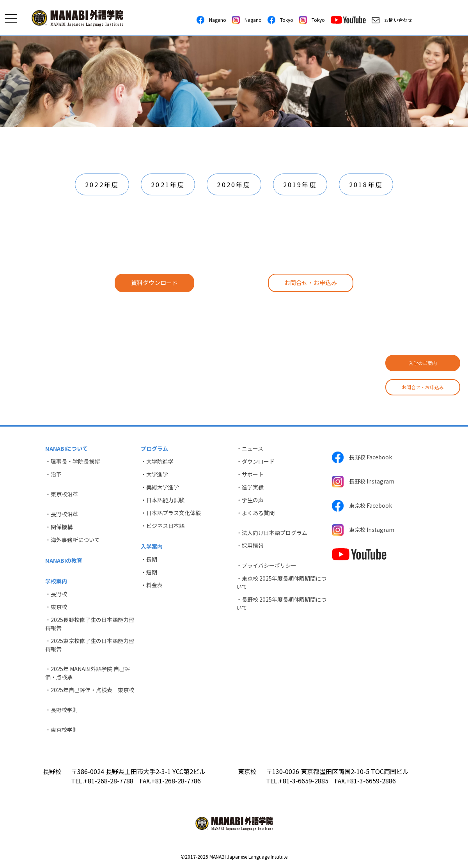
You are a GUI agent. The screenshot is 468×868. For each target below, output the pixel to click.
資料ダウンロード (154, 283)
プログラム (154, 448)
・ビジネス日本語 (163, 526)
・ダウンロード (255, 461)
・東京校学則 (62, 730)
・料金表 (152, 585)
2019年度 (300, 184)
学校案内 (56, 581)
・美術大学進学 (160, 487)
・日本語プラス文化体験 (171, 513)
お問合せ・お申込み (423, 387)
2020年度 (234, 184)
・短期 (149, 572)
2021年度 (168, 184)
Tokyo (280, 20)
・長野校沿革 (62, 514)
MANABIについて (66, 448)
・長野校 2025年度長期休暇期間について (281, 603)
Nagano (211, 20)
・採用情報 (250, 546)
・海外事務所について (73, 540)
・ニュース (250, 448)
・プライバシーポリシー (266, 565)
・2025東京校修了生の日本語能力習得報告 (90, 645)
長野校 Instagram (363, 482)
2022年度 (102, 184)
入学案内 (152, 546)
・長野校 (56, 594)
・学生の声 (250, 500)
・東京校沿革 (62, 494)
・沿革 (53, 474)
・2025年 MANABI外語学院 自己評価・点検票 (88, 673)
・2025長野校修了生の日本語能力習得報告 (90, 624)
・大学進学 (154, 474)
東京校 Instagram (363, 530)
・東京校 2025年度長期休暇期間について (281, 582)
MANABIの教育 (64, 560)
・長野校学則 (62, 710)
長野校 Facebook (362, 457)
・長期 (149, 559)
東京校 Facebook (362, 506)
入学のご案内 (423, 363)
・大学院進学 (157, 461)
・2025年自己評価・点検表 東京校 (90, 690)
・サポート (250, 474)
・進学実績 (250, 487)
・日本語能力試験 (163, 500)
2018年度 (366, 184)
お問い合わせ (392, 20)
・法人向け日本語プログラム (272, 533)
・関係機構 (59, 527)
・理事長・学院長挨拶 (73, 461)
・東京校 (56, 607)
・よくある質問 (255, 513)
